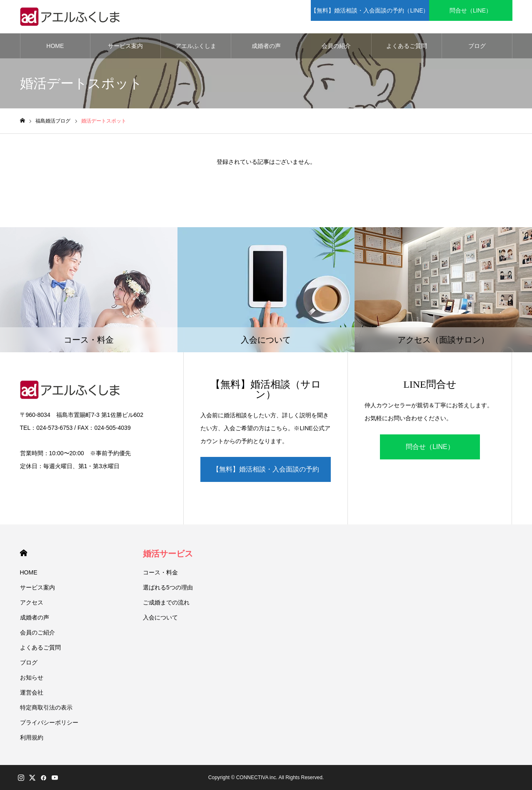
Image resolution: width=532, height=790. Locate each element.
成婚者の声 (266, 46)
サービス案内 (125, 46)
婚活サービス (168, 554)
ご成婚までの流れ (166, 602)
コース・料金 (160, 572)
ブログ (477, 46)
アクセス (32, 602)
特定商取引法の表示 (46, 707)
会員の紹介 (336, 46)
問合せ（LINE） (430, 447)
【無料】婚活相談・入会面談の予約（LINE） (266, 474)
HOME (55, 46)
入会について (160, 617)
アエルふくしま (196, 46)
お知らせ (32, 677)
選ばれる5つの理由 (168, 587)
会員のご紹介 (37, 632)
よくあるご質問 (407, 46)
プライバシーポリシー (49, 722)
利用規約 (32, 737)
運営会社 (32, 692)
